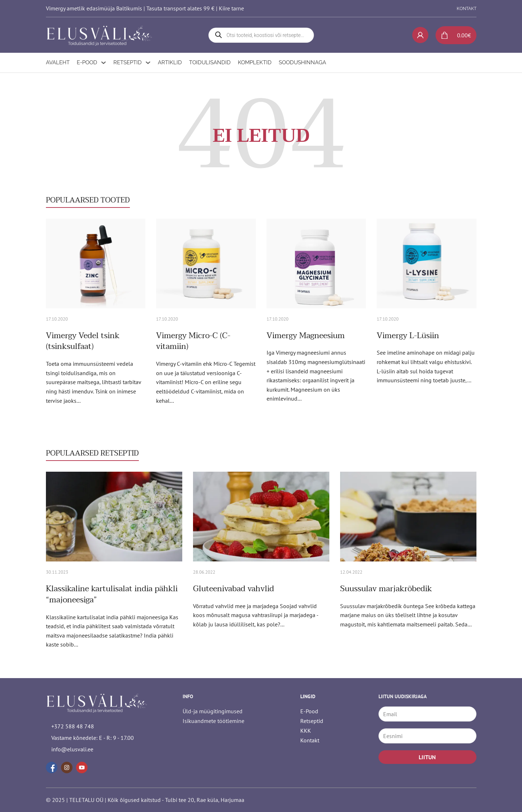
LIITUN (427, 757)
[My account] (420, 35)
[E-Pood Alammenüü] (104, 63)
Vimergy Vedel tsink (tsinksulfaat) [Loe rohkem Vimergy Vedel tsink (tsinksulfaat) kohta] (83, 341)
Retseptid (128, 62)
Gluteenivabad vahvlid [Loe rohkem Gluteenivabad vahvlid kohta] (234, 589)
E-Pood (87, 62)
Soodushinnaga (302, 62)
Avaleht (58, 62)
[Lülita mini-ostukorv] (453, 35)
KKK (306, 731)
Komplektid (255, 62)
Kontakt (310, 740)
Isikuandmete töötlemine (213, 721)
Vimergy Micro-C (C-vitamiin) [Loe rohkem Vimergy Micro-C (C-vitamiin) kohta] (193, 341)
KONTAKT (467, 9)
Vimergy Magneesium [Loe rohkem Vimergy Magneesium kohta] (306, 336)
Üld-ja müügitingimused (213, 711)
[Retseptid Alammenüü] (148, 63)
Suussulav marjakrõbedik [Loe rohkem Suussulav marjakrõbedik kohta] (386, 589)
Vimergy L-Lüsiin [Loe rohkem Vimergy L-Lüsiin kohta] (408, 336)
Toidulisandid (210, 62)
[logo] (100, 35)
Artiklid (170, 62)
